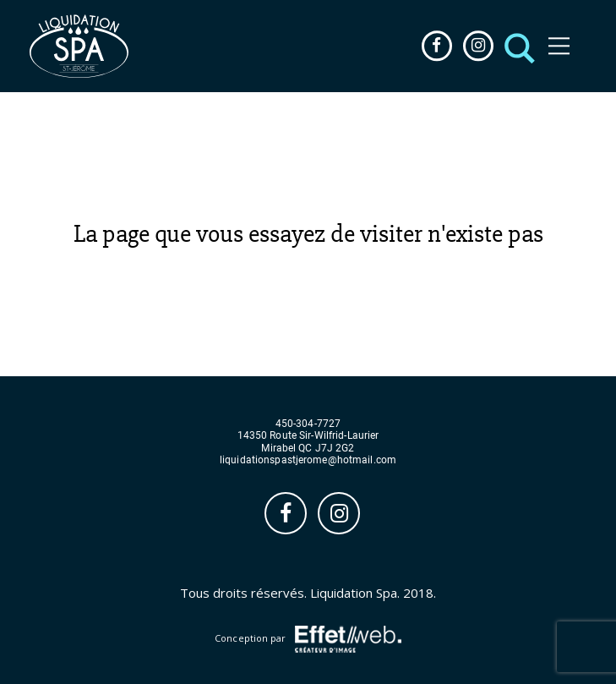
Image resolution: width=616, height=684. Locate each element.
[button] (515, 46)
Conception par (308, 639)
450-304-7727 (308, 424)
